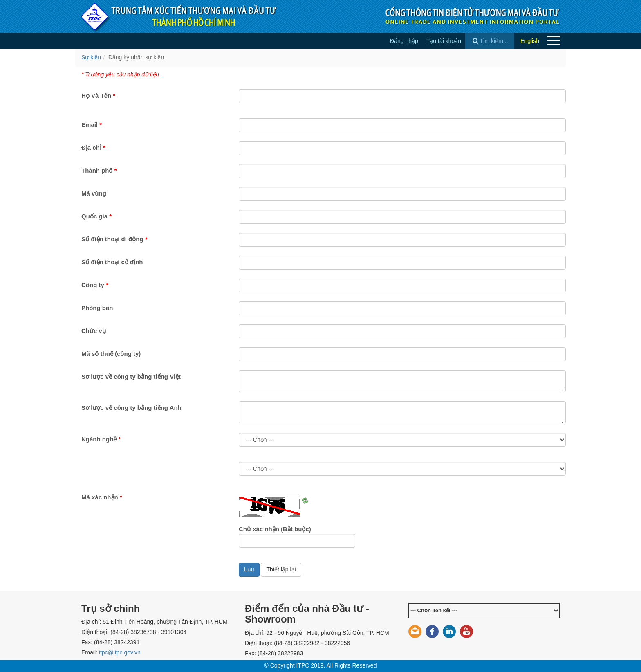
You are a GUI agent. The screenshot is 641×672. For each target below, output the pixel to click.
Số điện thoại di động (114, 239)
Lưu (249, 569)
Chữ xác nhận (275, 529)
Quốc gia (96, 216)
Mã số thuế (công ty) (111, 354)
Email (92, 125)
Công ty (95, 285)
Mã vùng (94, 193)
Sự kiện (91, 57)
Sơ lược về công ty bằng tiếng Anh (131, 408)
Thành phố (99, 170)
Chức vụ (94, 331)
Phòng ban (97, 308)
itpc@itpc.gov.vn (120, 652)
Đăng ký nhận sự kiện (136, 57)
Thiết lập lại (281, 569)
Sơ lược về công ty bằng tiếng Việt (131, 376)
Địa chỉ (93, 147)
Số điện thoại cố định (112, 262)
